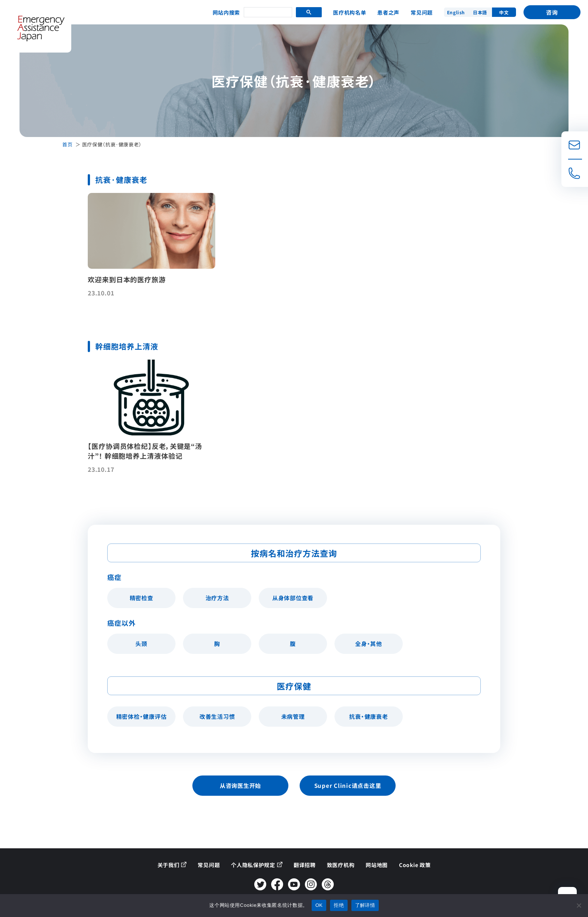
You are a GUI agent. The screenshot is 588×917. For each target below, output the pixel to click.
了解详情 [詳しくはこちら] (365, 905)
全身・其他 (369, 644)
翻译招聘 (305, 865)
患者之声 (388, 12)
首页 (67, 144)
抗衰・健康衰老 (368, 716)
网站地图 (377, 865)
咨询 (552, 12)
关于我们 (169, 865)
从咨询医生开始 (240, 785)
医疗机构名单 (349, 12)
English (456, 12)
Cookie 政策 (415, 865)
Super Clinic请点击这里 (348, 785)
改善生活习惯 (217, 716)
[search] (267, 13)
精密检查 (142, 598)
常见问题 (422, 12)
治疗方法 (217, 598)
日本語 (480, 12)
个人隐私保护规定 (253, 865)
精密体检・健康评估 (142, 716)
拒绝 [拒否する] (339, 905)
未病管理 (293, 716)
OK (319, 905)
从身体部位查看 (293, 598)
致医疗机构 (341, 865)
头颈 (141, 644)
